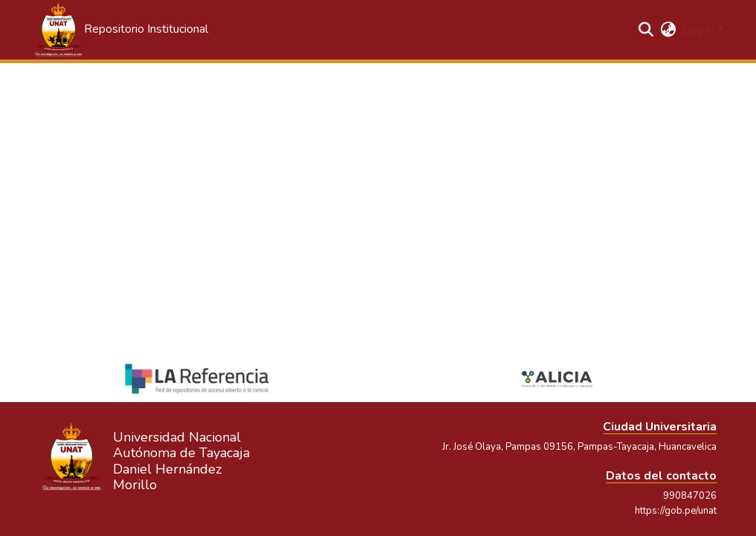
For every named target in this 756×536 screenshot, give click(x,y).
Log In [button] (700, 30)
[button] (120, 30)
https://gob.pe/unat (676, 511)
